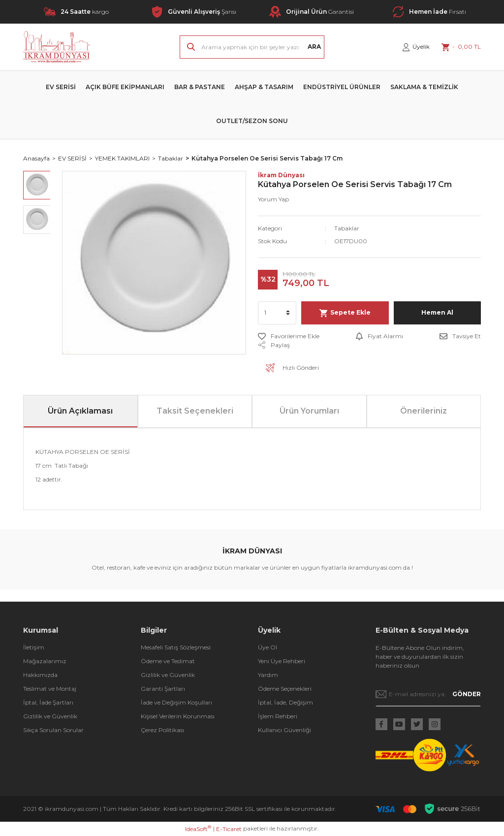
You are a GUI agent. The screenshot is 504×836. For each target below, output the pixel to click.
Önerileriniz (424, 411)
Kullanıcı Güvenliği (284, 730)
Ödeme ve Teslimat (168, 661)
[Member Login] (416, 47)
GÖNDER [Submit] (467, 694)
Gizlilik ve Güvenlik (50, 716)
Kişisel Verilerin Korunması (178, 716)
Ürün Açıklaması (80, 411)
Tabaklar (347, 228)
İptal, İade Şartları (48, 702)
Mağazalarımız (45, 661)
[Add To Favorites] (289, 336)
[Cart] (461, 47)
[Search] (252, 47)
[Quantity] (277, 313)
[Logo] (56, 47)
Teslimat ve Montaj (50, 689)
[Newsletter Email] (428, 694)
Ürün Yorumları (309, 411)
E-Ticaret (229, 829)
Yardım (268, 675)
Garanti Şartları (163, 689)
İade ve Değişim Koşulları (176, 702)
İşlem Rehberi (278, 716)
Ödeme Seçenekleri (285, 689)
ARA (314, 47)
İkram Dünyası (281, 175)
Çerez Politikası (162, 730)
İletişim (34, 647)
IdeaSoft (198, 829)
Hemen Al (437, 312)
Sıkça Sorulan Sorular (53, 730)
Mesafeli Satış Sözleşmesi (176, 647)
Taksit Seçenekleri (195, 411)
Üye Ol (268, 647)
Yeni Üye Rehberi (282, 661)
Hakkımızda (40, 675)
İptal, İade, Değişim (285, 702)
